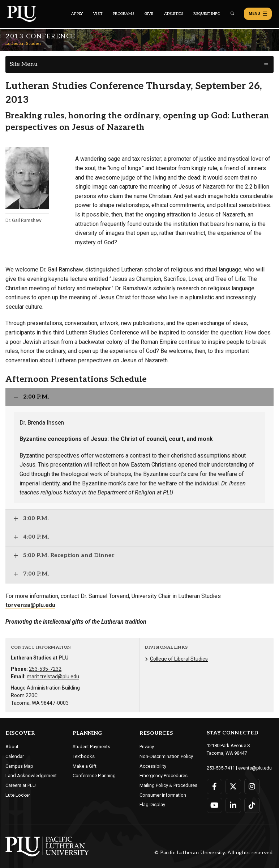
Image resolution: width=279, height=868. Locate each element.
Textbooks (84, 756)
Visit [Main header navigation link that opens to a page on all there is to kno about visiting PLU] (98, 14)
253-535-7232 (45, 669)
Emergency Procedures (164, 776)
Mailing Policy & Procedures (168, 785)
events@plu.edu (255, 768)
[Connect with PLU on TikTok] (252, 805)
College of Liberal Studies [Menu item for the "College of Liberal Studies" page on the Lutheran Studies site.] (179, 659)
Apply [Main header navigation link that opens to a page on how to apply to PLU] (77, 14)
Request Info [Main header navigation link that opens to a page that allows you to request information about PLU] (207, 14)
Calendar (15, 756)
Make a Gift (85, 766)
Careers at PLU (21, 785)
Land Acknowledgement (31, 776)
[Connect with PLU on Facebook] (214, 787)
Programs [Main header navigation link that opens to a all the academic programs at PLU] (123, 14)
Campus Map (19, 766)
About (12, 747)
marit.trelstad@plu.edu (53, 677)
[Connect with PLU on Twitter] (233, 787)
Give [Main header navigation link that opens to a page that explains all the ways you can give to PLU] (149, 14)
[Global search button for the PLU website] (232, 14)
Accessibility (153, 766)
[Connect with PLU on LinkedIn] (233, 805)
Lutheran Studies (23, 44)
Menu (258, 14)
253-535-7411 (221, 768)
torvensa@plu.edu (30, 605)
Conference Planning (94, 776)
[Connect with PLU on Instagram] (252, 787)
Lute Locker (18, 795)
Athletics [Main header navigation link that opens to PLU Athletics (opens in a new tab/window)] (174, 14)
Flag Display (152, 804)
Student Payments (91, 747)
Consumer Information (163, 795)
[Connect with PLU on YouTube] (214, 805)
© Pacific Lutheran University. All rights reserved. (214, 853)
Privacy (147, 747)
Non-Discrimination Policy (166, 756)
